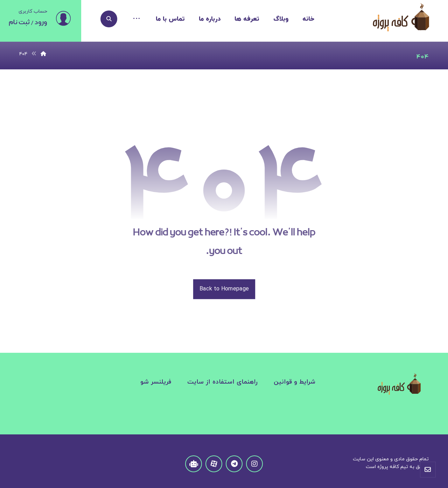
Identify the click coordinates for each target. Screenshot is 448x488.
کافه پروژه (388, 467)
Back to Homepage (224, 289)
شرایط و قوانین (295, 382)
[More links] (136, 19)
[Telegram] (234, 464)
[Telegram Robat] (194, 464)
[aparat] (214, 464)
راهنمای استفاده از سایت (222, 382)
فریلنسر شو (156, 382)
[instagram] (254, 464)
